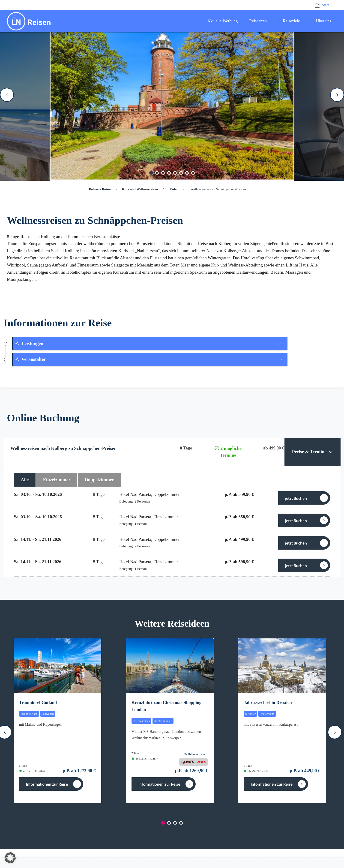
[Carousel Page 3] (163, 173)
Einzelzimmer (57, 480)
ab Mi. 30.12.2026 (257, 771)
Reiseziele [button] (294, 21)
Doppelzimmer (99, 480)
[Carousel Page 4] (169, 173)
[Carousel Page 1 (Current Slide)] (151, 173)
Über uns (324, 21)
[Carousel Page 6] (181, 173)
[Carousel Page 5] (175, 173)
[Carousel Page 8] (193, 173)
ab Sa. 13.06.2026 (32, 771)
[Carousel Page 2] (157, 173)
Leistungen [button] (29, 343)
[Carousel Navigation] (172, 95)
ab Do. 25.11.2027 (145, 759)
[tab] (150, 344)
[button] (10, 858)
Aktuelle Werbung (223, 21)
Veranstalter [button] (30, 359)
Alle (25, 480)
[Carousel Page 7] (187, 173)
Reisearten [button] (260, 21)
